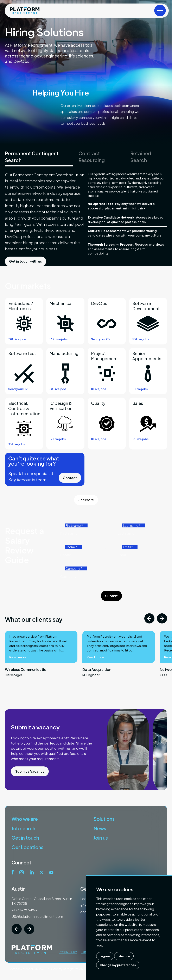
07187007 (42, 969)
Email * (128, 547)
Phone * (71, 547)
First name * (74, 525)
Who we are (25, 819)
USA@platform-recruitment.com (37, 916)
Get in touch (25, 838)
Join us (101, 838)
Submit (111, 596)
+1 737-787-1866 (25, 910)
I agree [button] (105, 956)
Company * (74, 568)
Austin (19, 889)
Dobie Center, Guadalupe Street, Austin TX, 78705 (42, 901)
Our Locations (27, 847)
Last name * (132, 525)
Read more (18, 677)
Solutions (104, 819)
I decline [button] (124, 956)
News (100, 828)
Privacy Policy (68, 952)
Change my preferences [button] (118, 965)
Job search (23, 828)
